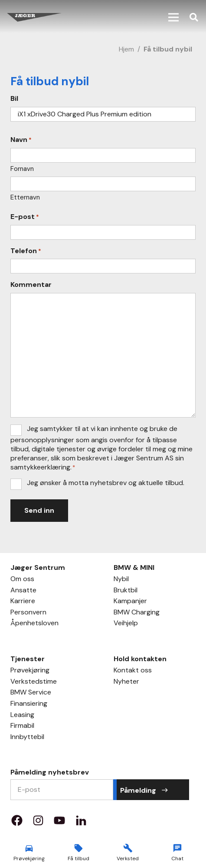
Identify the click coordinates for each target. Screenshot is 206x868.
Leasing (22, 716)
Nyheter (126, 682)
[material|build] (128, 848)
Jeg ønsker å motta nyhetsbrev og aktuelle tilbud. (106, 483)
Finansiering (29, 704)
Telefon (26, 251)
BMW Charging (137, 613)
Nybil (121, 580)
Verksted (128, 858)
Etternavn (25, 197)
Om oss (22, 580)
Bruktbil (126, 591)
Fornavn (22, 169)
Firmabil (22, 727)
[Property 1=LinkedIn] (81, 823)
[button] (173, 17)
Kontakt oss (133, 671)
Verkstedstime (34, 682)
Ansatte (23, 591)
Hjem (126, 49)
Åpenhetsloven (34, 624)
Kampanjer (130, 602)
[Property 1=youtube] (59, 823)
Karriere (23, 602)
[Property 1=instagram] (38, 823)
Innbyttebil (27, 738)
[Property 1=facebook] (17, 823)
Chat (177, 858)
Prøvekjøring (30, 671)
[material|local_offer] (78, 848)
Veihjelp (126, 624)
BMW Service (31, 693)
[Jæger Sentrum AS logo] (34, 17)
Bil (14, 99)
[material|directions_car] (29, 848)
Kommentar (31, 285)
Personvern (28, 613)
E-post (25, 217)
